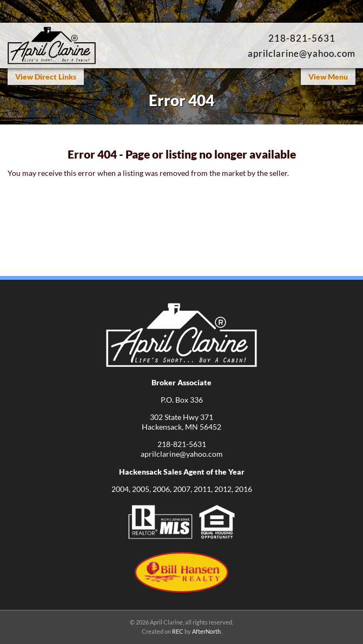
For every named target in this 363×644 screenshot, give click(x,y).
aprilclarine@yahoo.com (302, 53)
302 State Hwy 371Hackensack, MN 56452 (182, 422)
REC (178, 631)
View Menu (328, 77)
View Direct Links (46, 77)
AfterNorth (206, 631)
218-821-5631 (302, 38)
